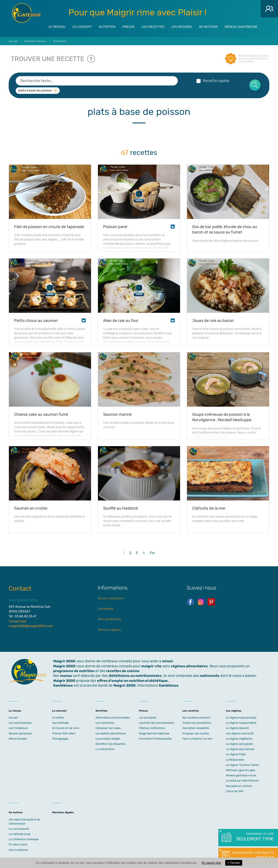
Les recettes (153, 27)
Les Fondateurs (18, 728)
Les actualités (148, 718)
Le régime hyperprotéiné (241, 723)
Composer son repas (108, 728)
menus (66, 676)
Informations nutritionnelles (113, 718)
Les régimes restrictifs (240, 734)
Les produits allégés (108, 739)
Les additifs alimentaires (111, 734)
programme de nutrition (74, 671)
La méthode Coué (20, 834)
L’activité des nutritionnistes (156, 723)
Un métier (58, 718)
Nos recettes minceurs (196, 718)
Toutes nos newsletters (197, 723)
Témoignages (60, 739)
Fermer (234, 863)
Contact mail (17, 621)
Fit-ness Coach (18, 845)
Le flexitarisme (235, 760)
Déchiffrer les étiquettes (111, 744)
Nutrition (107, 27)
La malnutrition (105, 749)
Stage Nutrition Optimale (154, 734)
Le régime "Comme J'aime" (243, 765)
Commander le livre (255, 837)
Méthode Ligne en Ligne (241, 770)
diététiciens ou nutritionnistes (135, 676)
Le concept (82, 27)
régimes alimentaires (189, 666)
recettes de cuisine (123, 671)
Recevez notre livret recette (252, 856)
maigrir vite (151, 666)
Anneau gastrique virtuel (241, 775)
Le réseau (57, 27)
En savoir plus (211, 863)
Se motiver (208, 27)
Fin (152, 553)
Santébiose (105, 609)
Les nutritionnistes (20, 723)
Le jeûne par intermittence (242, 781)
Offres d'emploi (18, 739)
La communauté (19, 829)
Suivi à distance (18, 850)
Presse (128, 27)
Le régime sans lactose (240, 749)
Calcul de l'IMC (235, 791)
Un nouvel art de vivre (66, 728)
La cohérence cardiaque (24, 839)
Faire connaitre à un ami (197, 739)
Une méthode (60, 723)
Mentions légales (109, 630)
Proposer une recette (196, 734)
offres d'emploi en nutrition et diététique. (133, 681)
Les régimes (182, 27)
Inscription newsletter (196, 728)
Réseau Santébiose (241, 27)
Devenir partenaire (111, 598)
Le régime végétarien (239, 739)
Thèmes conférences (152, 728)
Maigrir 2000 (26, 13)
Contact (20, 589)
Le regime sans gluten (239, 744)
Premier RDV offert (64, 734)
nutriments (210, 676)
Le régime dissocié (237, 728)
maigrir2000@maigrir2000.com (31, 626)
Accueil (13, 718)
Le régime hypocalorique (241, 718)
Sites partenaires (109, 619)
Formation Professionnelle (155, 739)
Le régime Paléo (236, 754)
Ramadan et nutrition (239, 786)
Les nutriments (105, 723)
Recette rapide (213, 81)
